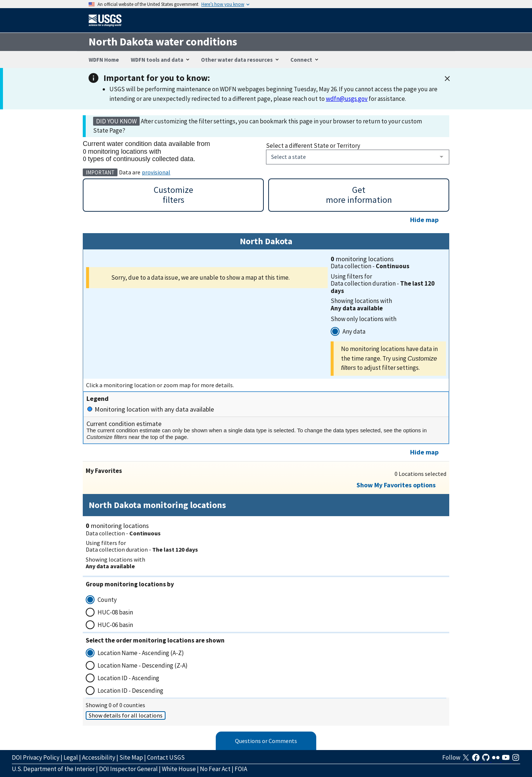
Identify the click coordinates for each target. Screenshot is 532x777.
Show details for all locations (126, 715)
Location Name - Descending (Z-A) (143, 665)
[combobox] (358, 157)
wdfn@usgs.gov (347, 99)
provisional (156, 172)
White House (179, 769)
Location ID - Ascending (128, 678)
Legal (71, 757)
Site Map (131, 757)
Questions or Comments (266, 741)
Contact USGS (166, 757)
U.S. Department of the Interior (53, 769)
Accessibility (99, 757)
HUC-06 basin (115, 625)
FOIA (241, 769)
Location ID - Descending (130, 691)
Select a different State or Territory (313, 146)
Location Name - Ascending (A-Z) (141, 653)
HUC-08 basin (115, 612)
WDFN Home (104, 60)
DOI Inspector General (128, 769)
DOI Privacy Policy (36, 757)
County (107, 600)
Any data (354, 331)
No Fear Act (215, 769)
